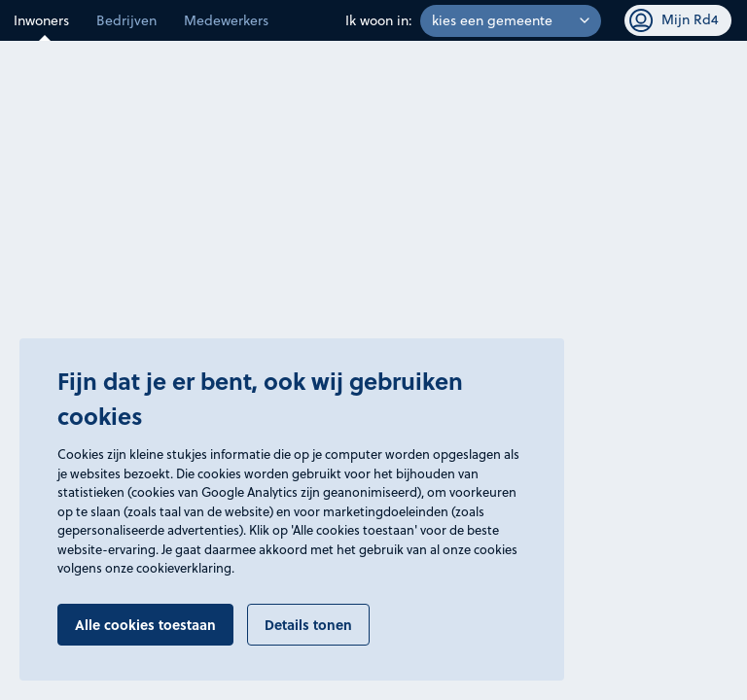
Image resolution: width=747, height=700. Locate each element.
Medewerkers (226, 20)
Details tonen (308, 624)
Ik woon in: (379, 20)
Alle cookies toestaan (145, 624)
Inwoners (41, 20)
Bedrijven (126, 20)
